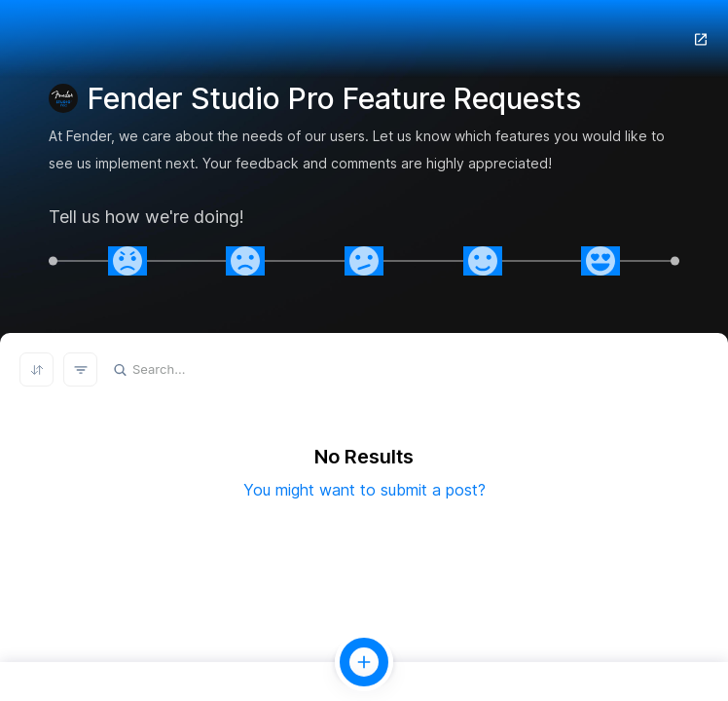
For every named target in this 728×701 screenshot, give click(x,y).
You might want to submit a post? (364, 490)
